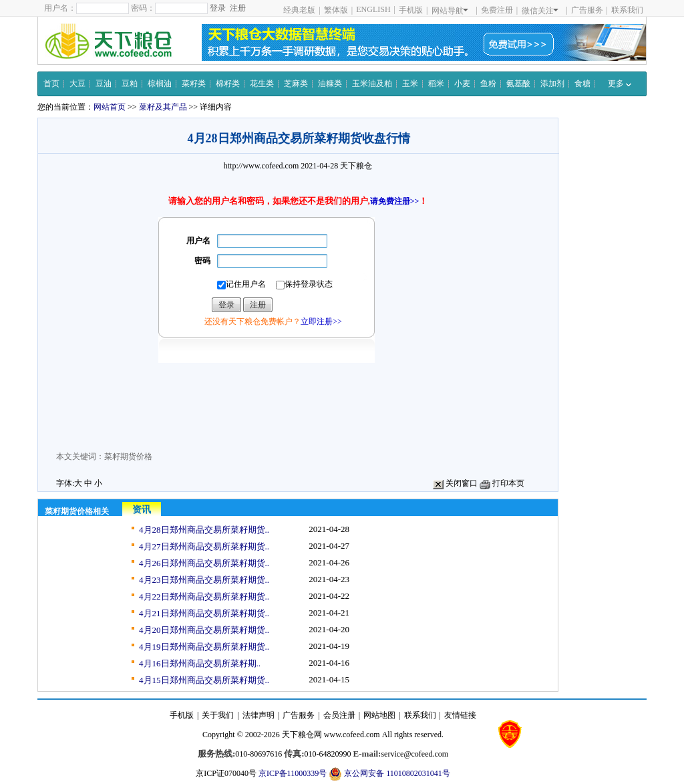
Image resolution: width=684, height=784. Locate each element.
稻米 (436, 84)
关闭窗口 (455, 483)
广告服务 (587, 10)
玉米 (410, 84)
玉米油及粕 (372, 84)
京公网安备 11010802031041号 (389, 774)
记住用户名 (241, 284)
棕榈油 (160, 84)
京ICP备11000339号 (293, 773)
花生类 (262, 84)
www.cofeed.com (352, 735)
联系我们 (627, 10)
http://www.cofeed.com (262, 166)
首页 (51, 84)
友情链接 (460, 715)
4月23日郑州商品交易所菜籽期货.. (204, 580)
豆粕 (130, 84)
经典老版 (299, 10)
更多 (620, 84)
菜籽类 (194, 84)
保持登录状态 (304, 284)
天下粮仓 (356, 166)
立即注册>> (321, 321)
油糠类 (330, 84)
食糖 (582, 84)
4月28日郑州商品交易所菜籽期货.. (204, 530)
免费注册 (497, 10)
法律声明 (259, 715)
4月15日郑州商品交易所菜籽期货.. (204, 680)
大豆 (77, 84)
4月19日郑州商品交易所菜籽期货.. (204, 647)
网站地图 (379, 715)
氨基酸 (518, 84)
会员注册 (339, 715)
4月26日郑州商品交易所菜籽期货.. (204, 563)
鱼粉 (488, 84)
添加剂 (552, 84)
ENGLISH (373, 9)
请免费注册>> (395, 201)
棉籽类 (228, 84)
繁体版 (336, 10)
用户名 (198, 241)
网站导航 (450, 11)
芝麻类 (296, 84)
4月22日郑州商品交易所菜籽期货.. (204, 597)
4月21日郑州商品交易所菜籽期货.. (204, 613)
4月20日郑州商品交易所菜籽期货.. (204, 630)
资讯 (142, 510)
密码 (202, 261)
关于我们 (218, 715)
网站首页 (110, 107)
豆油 (104, 84)
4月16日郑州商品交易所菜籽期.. (200, 663)
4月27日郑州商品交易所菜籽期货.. (204, 546)
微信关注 (540, 11)
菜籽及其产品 (163, 107)
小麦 (462, 84)
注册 (238, 8)
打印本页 (502, 483)
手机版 (411, 10)
